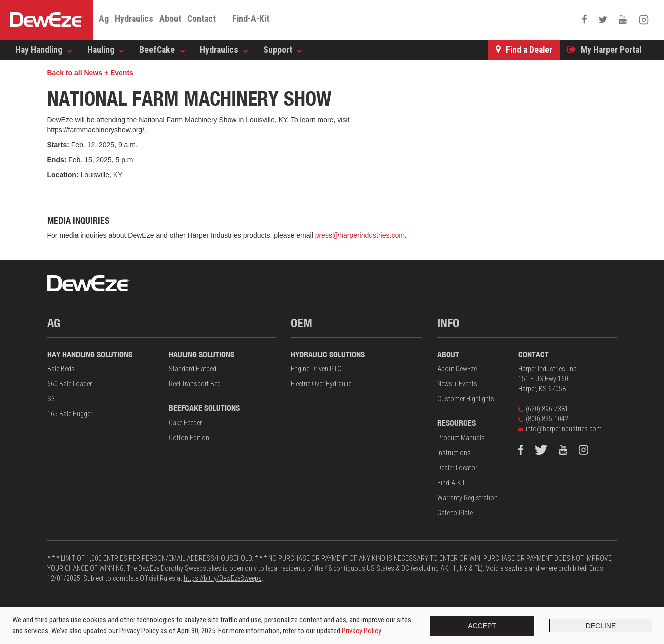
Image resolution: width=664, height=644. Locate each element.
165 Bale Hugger (70, 414)
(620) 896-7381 (543, 409)
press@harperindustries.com (360, 235)
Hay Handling (39, 50)
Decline (600, 626)
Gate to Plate (455, 513)
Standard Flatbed (192, 369)
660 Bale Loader (69, 384)
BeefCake (157, 50)
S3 (51, 399)
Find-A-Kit (251, 19)
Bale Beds (61, 369)
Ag (104, 19)
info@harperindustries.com (560, 429)
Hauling (101, 50)
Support (278, 50)
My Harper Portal (611, 50)
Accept (480, 626)
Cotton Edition (189, 438)
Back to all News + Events (90, 73)
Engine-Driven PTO (316, 369)
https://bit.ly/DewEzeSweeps (223, 578)
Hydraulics (134, 19)
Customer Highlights (466, 399)
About (170, 19)
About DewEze (457, 369)
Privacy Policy (361, 631)
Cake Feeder (185, 423)
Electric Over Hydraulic (321, 384)
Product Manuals (461, 438)
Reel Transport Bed (195, 384)
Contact (201, 19)
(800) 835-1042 (543, 419)
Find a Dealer (529, 50)
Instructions (454, 453)
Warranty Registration (468, 498)
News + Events (457, 384)
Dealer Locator (457, 468)
